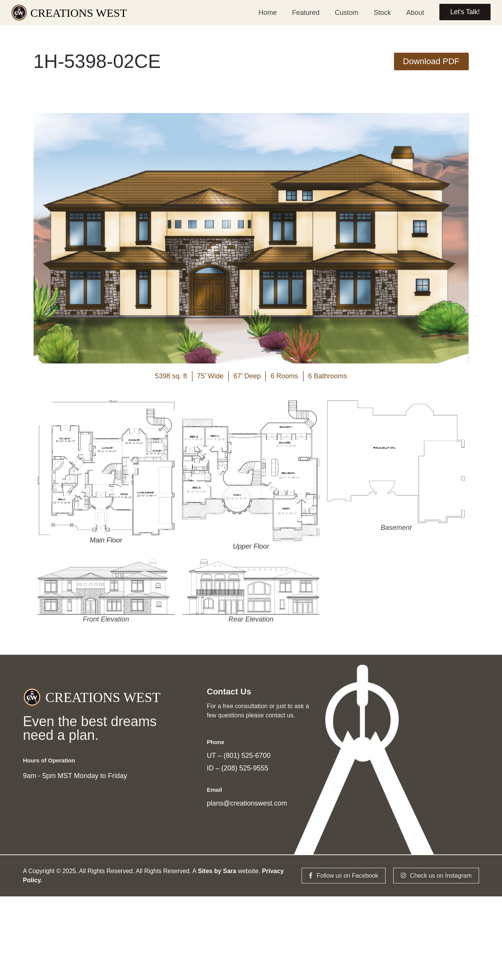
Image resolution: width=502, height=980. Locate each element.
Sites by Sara (217, 874)
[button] (431, 61)
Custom (345, 13)
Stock (380, 13)
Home (266, 13)
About (413, 13)
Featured (304, 13)
